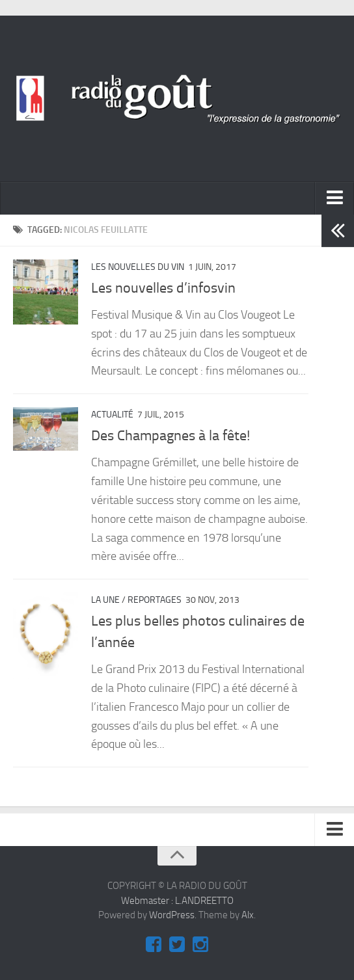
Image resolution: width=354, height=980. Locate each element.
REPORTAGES (155, 600)
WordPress (172, 915)
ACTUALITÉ (112, 415)
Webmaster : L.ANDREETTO (177, 901)
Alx (248, 915)
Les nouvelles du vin (138, 267)
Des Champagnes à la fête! (170, 436)
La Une (105, 600)
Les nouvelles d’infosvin (163, 288)
